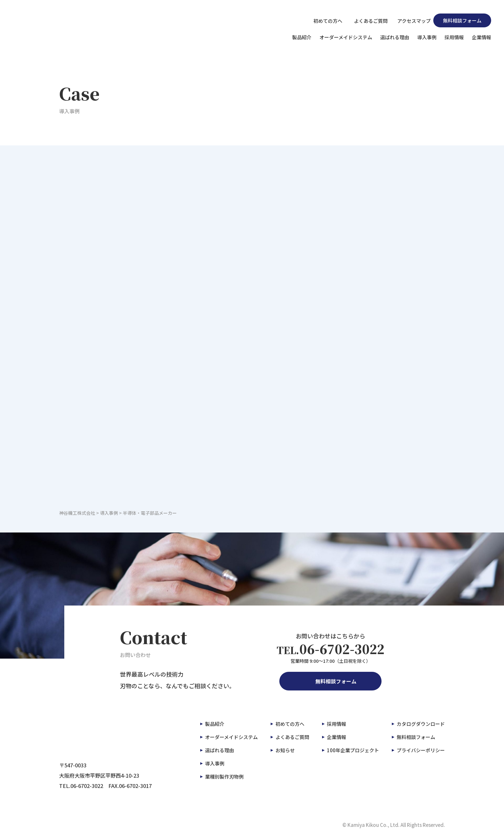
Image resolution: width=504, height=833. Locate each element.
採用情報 (454, 37)
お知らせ (285, 750)
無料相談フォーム (462, 20)
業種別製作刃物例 (224, 777)
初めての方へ (324, 20)
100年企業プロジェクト (353, 750)
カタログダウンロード (421, 724)
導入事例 (427, 37)
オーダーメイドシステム (346, 37)
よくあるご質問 (366, 20)
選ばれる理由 (395, 37)
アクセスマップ (410, 20)
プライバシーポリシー (421, 750)
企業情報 (482, 37)
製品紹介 (302, 37)
